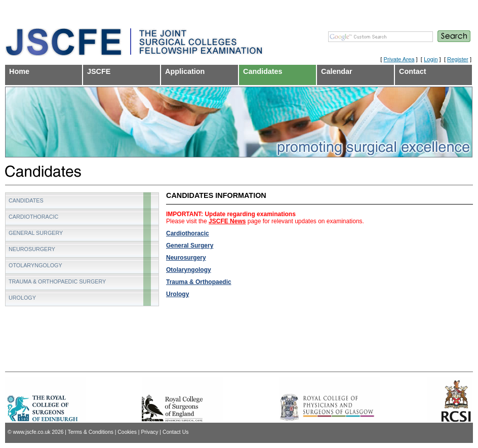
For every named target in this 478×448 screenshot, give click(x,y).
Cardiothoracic (188, 233)
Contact (413, 71)
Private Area (399, 59)
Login (431, 59)
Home (19, 71)
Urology (177, 294)
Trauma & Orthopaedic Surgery (57, 281)
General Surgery (190, 246)
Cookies (127, 432)
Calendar (337, 71)
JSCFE (99, 71)
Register (458, 59)
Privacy (149, 432)
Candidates (263, 71)
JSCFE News (227, 221)
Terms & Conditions (91, 432)
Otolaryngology (189, 270)
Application (185, 71)
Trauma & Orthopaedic (199, 282)
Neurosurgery (186, 258)
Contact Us (175, 432)
